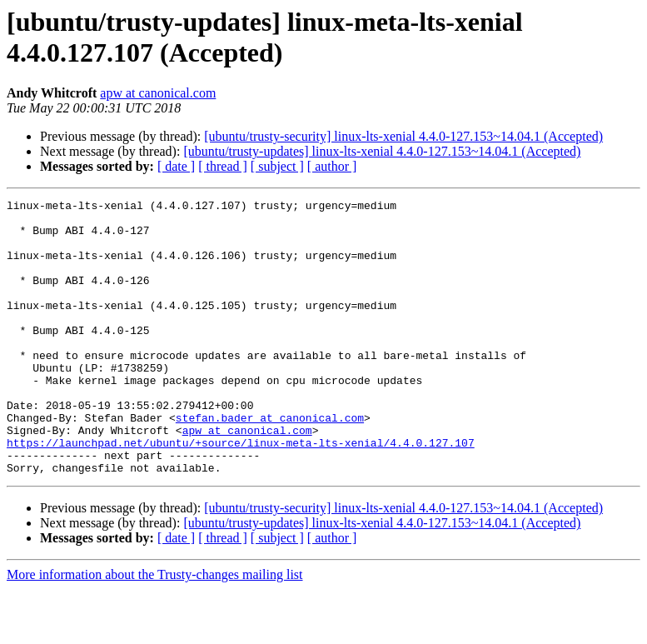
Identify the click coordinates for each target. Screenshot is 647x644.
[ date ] (176, 166)
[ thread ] (223, 166)
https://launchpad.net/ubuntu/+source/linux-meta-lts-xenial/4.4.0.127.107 (241, 492)
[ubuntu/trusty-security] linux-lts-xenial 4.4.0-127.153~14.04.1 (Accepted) (403, 136)
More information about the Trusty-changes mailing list (155, 629)
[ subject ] (277, 166)
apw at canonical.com (158, 93)
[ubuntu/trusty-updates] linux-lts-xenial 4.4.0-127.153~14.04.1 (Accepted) (382, 151)
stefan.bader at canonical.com (270, 462)
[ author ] (332, 166)
